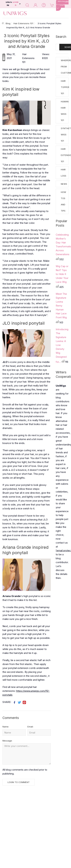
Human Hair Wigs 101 (65, 111)
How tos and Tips (63, 201)
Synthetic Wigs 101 (65, 135)
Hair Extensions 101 (65, 155)
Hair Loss (64, 173)
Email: (30, 727)
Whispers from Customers (65, 67)
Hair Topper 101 (65, 87)
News (64, 184)
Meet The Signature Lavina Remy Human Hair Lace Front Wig (61, 306)
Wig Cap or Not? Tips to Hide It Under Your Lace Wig (62, 274)
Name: (6, 727)
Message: (7, 741)
